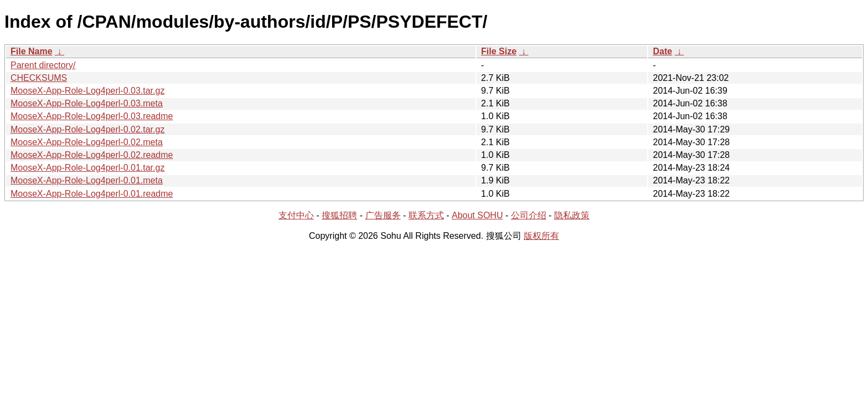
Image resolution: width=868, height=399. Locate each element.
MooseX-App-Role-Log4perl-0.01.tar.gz (87, 168)
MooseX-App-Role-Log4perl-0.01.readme (92, 194)
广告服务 (383, 215)
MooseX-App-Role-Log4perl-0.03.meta (87, 103)
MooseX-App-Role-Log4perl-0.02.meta (87, 142)
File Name (32, 51)
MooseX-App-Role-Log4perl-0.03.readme (92, 116)
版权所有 (541, 236)
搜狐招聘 (339, 215)
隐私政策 (572, 215)
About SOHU (477, 215)
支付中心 (296, 215)
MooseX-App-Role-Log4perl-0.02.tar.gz (87, 129)
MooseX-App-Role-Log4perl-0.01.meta (87, 180)
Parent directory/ (43, 65)
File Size (499, 51)
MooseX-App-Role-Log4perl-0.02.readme (92, 155)
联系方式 (426, 215)
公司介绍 (529, 215)
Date (662, 51)
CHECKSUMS (39, 78)
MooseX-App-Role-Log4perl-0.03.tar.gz (87, 91)
